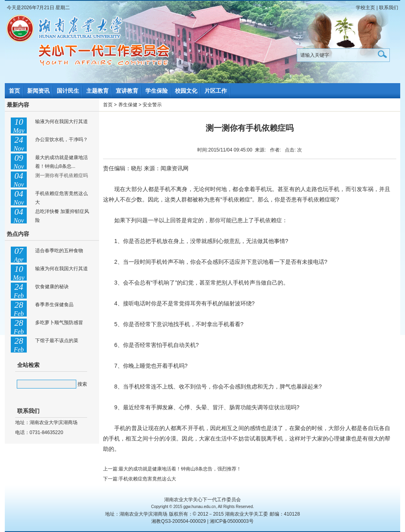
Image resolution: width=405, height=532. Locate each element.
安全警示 (152, 105)
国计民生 (68, 91)
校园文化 (186, 91)
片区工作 (216, 91)
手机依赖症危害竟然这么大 (147, 479)
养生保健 (128, 105)
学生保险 (157, 91)
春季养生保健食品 (54, 305)
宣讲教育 (127, 91)
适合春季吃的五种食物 (59, 251)
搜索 (82, 384)
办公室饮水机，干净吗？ (62, 139)
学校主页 (365, 8)
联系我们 (389, 8)
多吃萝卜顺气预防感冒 (59, 323)
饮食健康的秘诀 (52, 287)
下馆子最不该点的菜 (57, 341)
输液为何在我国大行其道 (62, 122)
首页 (14, 91)
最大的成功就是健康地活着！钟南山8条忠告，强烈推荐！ (180, 469)
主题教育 (97, 91)
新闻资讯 (38, 91)
